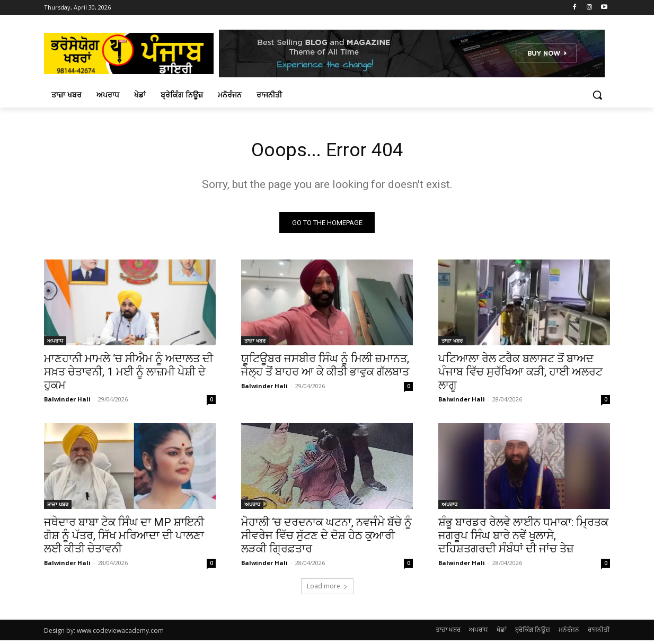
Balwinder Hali (67, 403)
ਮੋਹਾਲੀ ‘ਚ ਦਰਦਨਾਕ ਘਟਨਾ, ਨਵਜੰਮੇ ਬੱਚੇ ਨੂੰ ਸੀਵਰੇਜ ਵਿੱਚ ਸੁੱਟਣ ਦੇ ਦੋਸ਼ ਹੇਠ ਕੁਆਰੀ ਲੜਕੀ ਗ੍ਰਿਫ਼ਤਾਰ (326, 539)
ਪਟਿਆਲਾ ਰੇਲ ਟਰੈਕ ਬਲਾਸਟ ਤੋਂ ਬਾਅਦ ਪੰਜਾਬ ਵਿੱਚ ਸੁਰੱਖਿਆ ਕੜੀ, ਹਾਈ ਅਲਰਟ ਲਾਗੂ (520, 375)
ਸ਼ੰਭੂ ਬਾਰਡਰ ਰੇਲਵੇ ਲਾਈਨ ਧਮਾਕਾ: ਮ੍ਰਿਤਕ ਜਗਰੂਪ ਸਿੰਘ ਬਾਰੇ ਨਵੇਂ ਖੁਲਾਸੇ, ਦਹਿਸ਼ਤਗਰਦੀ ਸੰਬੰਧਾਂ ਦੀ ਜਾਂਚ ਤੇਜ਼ (523, 539)
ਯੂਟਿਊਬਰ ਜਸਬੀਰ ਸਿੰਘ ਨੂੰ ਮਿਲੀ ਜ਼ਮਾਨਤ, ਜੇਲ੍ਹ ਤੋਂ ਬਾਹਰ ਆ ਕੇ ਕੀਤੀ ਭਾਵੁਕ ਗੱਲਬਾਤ (325, 369)
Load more (327, 590)
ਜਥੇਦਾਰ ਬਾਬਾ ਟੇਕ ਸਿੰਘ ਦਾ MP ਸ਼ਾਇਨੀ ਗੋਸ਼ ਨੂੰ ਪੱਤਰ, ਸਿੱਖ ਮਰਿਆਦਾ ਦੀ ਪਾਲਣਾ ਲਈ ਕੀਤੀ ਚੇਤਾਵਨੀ (124, 539)
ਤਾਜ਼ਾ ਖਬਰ (255, 344)
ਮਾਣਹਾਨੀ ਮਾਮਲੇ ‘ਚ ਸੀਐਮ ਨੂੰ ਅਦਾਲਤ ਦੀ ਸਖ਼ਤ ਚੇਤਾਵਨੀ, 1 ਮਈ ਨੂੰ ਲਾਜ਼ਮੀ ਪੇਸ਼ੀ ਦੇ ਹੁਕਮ (129, 375)
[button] (597, 95)
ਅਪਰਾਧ (55, 344)
